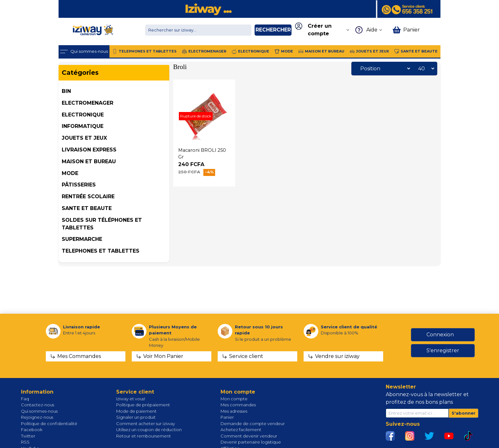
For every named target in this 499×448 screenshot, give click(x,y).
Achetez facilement (241, 430)
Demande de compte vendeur (253, 423)
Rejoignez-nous (37, 417)
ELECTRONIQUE (83, 115)
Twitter (28, 436)
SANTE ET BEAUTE (87, 208)
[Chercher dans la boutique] (198, 30)
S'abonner (464, 413)
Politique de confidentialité (49, 423)
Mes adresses (234, 411)
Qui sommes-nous (39, 411)
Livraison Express (89, 150)
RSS (25, 442)
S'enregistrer (443, 350)
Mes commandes (238, 405)
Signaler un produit (136, 417)
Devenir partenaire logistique (251, 442)
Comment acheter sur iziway (146, 423)
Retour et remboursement (144, 436)
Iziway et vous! (131, 399)
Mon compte (234, 399)
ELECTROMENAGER (88, 103)
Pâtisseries (79, 185)
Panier (227, 417)
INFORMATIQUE (83, 126)
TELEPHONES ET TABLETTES (101, 251)
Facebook (32, 430)
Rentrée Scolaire (88, 196)
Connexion (440, 335)
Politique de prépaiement (143, 405)
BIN (66, 91)
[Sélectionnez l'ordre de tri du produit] (383, 69)
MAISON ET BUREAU (89, 161)
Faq (25, 399)
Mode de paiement (136, 411)
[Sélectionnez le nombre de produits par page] (425, 69)
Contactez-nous (38, 405)
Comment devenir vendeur (249, 436)
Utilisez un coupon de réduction (149, 430)
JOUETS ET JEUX (84, 138)
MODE (70, 173)
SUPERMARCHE (82, 239)
